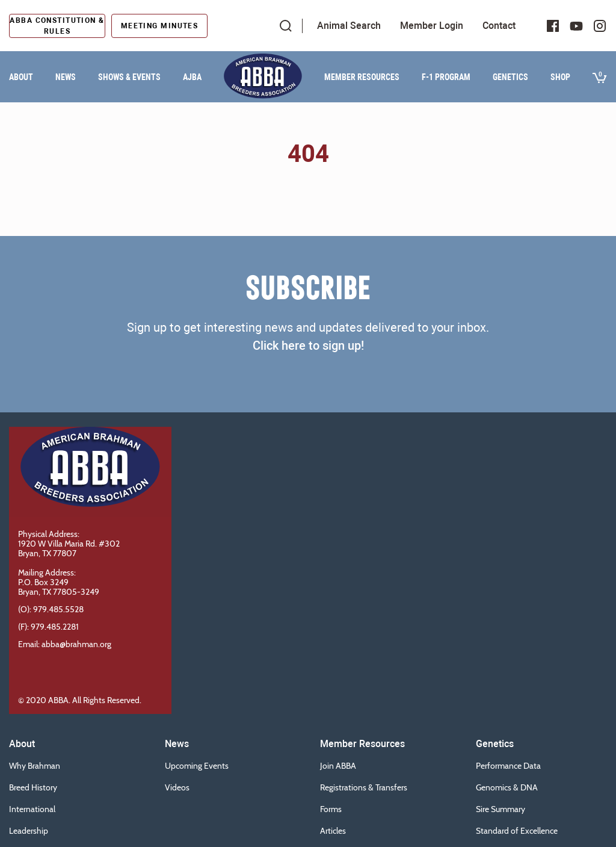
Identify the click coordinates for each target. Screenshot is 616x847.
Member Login (432, 26)
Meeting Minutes (160, 26)
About (21, 77)
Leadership (29, 831)
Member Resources (362, 77)
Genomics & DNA (507, 787)
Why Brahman (35, 766)
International (32, 809)
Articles (333, 831)
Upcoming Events (197, 766)
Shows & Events (129, 77)
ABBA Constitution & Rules (57, 26)
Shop (560, 77)
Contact (499, 26)
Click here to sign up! (308, 346)
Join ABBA (338, 766)
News (66, 77)
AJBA (192, 77)
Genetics (510, 77)
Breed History (33, 787)
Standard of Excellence (517, 831)
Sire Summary (500, 809)
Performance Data (508, 766)
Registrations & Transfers (364, 787)
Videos (177, 787)
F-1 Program (446, 77)
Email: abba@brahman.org (65, 644)
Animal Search (349, 26)
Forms (331, 809)
